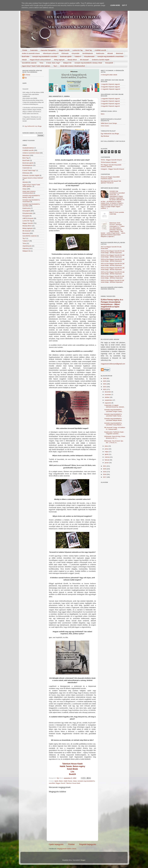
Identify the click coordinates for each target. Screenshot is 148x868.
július (107, 446)
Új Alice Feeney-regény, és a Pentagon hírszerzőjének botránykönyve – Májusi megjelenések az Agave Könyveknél (112, 304)
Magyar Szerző (60, 783)
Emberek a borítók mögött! (101, 60)
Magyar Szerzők (64, 50)
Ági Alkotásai (105, 136)
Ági (26, 78)
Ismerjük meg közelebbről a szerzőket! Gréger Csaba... (114, 411)
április (107, 454)
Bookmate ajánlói (66, 57)
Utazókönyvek (27, 246)
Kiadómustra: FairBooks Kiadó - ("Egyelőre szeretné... (114, 433)
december (108, 392)
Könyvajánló (26, 211)
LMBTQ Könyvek (28, 218)
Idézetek (110, 53)
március (107, 457)
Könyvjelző (26, 216)
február (107, 460)
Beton (61, 781)
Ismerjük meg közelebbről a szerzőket (45, 57)
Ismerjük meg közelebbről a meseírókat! (110, 57)
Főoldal (25, 50)
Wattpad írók (67, 63)
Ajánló (56, 781)
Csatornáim (34, 50)
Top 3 (55, 66)
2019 (105, 472)
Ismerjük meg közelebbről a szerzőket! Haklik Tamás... (113, 415)
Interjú (75, 781)
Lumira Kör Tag (78, 50)
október (107, 397)
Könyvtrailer (76, 53)
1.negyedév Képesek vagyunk (110, 84)
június (107, 449)
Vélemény (26, 248)
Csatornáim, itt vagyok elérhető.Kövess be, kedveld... (115, 406)
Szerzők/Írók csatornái (29, 63)
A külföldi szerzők (100, 50)
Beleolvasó (120, 53)
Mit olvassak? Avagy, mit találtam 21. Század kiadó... (115, 428)
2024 (105, 384)
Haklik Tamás (68, 781)
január (107, 463)
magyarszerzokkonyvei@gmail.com (113, 364)
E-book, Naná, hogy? (53, 63)
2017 (105, 477)
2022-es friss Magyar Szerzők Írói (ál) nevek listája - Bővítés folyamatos (113, 269)
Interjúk (24, 60)
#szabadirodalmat (28, 148)
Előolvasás (65, 53)
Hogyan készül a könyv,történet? (40, 60)
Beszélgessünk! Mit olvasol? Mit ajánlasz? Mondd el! (111, 182)
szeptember (109, 400)
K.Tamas (27, 75)
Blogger (83, 860)
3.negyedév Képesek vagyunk (110, 87)
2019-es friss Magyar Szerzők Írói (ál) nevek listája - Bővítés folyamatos (113, 256)
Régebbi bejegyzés (88, 844)
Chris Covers (105, 126)
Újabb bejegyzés (56, 844)
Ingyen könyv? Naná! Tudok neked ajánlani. (36, 66)
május (107, 452)
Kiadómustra (100, 53)
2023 (105, 387)
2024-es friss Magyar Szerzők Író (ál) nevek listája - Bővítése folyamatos (112, 277)
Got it (124, 5)
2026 (105, 378)
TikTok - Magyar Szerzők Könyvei (111, 160)
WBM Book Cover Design (109, 123)
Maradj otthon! (72, 60)
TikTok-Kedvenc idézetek (109, 162)
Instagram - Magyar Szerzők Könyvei (112, 169)
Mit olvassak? (84, 60)
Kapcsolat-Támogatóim (48, 50)
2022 (105, 389)
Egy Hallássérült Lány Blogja (33, 126)
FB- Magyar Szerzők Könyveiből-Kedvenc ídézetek (111, 166)
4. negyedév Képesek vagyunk (110, 89)
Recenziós (26, 233)
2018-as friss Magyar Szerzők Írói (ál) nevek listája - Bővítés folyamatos (113, 252)
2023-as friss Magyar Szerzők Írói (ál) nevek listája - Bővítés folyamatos (113, 273)
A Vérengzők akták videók (109, 75)
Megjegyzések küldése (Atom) (67, 849)
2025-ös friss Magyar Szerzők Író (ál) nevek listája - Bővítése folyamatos (112, 281)
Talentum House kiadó (73, 783)
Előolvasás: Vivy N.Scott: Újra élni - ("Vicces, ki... (114, 442)
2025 (105, 381)
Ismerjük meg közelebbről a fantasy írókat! (88, 63)
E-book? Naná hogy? (29, 170)
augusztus (108, 403)
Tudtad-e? (78, 57)
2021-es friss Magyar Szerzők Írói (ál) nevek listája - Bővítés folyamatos (113, 264)
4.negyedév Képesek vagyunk (110, 106)
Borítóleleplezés (88, 53)
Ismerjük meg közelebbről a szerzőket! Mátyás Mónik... (114, 419)
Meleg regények (59, 60)
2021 (105, 466)
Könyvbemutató (89, 57)
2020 (105, 469)
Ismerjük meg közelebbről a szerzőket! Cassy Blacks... (113, 424)
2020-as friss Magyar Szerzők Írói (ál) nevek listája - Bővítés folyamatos (113, 260)
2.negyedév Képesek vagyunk (110, 101)
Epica (103, 114)
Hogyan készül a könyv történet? (33, 178)
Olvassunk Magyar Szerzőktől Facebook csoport (110, 178)
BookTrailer (26, 57)
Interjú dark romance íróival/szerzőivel (73, 66)
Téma (41, 63)
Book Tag (89, 50)
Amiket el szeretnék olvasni (31, 53)
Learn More (115, 5)
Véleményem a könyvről (51, 53)
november (108, 395)
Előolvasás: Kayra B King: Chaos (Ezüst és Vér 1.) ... (115, 437)
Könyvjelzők (109, 63)
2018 (105, 474)
